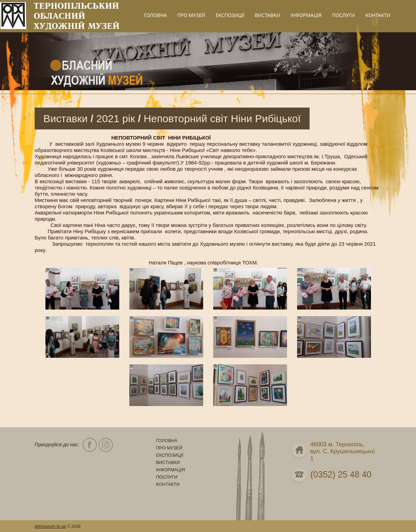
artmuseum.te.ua (50, 526)
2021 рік (116, 119)
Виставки (66, 119)
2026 (76, 526)
